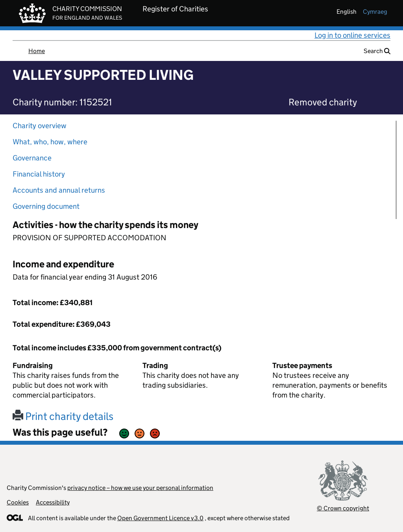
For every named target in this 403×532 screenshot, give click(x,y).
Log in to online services (352, 35)
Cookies (18, 502)
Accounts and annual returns (59, 190)
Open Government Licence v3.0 (160, 518)
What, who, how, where (50, 142)
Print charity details (63, 416)
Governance (32, 158)
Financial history (39, 174)
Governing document (46, 206)
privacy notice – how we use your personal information (140, 488)
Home (37, 51)
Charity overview (40, 126)
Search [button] (377, 51)
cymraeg (375, 12)
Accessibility (53, 502)
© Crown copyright (343, 508)
